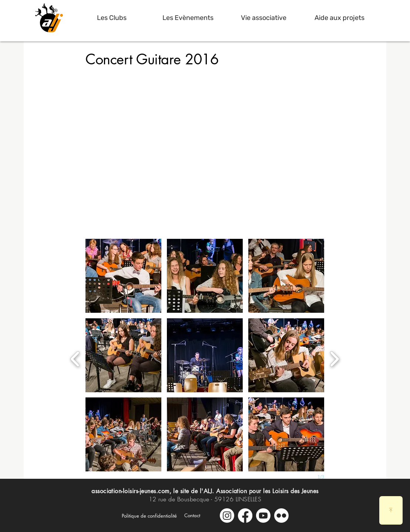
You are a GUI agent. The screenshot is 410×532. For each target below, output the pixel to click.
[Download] (391, 510)
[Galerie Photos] (281, 516)
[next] (334, 358)
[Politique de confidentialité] (149, 516)
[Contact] (192, 515)
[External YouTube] (205, 147)
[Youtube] (263, 516)
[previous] (75, 358)
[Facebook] (245, 516)
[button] (112, 18)
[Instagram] (227, 516)
